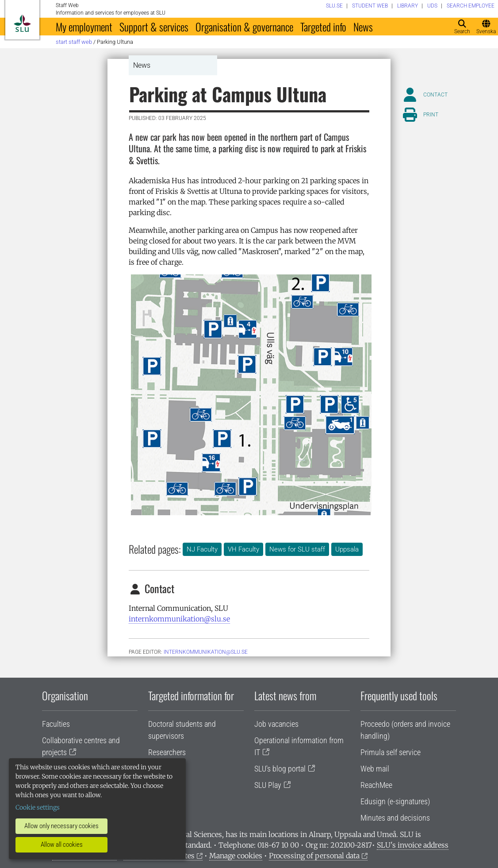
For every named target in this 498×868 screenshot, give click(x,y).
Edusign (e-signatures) (395, 801)
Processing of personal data (314, 856)
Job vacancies (276, 724)
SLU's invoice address (413, 845)
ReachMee (376, 785)
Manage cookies (236, 856)
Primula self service (391, 752)
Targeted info (323, 27)
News (363, 27)
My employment (84, 27)
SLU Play (268, 785)
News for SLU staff (297, 549)
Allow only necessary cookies (61, 826)
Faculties (56, 724)
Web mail (375, 769)
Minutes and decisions (395, 818)
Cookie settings (38, 807)
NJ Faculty (202, 549)
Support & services (154, 27)
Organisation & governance (244, 27)
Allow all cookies (62, 845)
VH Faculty (243, 549)
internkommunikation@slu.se (179, 619)
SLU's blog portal (280, 769)
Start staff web (74, 42)
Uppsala (347, 549)
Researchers (167, 752)
